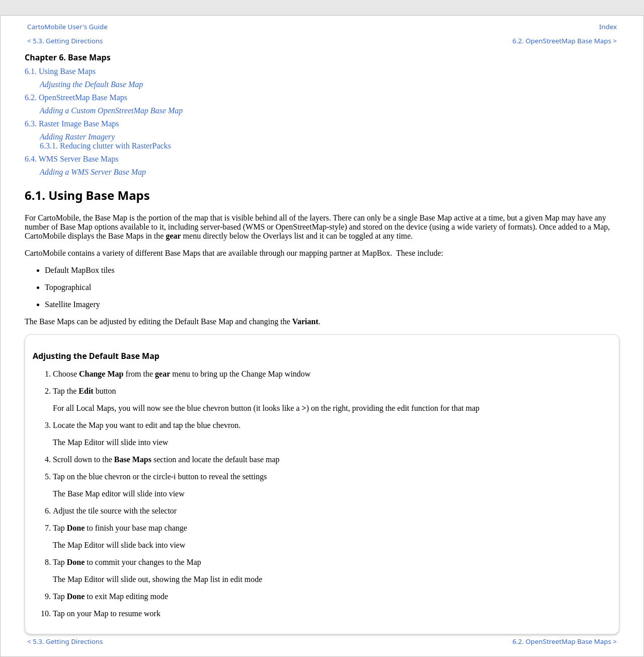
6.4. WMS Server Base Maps (71, 159)
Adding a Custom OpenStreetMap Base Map (111, 111)
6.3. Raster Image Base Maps (72, 124)
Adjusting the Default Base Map (91, 84)
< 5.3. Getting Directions (65, 41)
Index (608, 27)
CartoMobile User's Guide (67, 27)
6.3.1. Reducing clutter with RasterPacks (105, 146)
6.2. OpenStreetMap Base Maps (76, 97)
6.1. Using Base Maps (60, 71)
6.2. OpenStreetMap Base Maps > (565, 41)
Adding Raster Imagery (77, 137)
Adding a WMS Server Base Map (93, 172)
